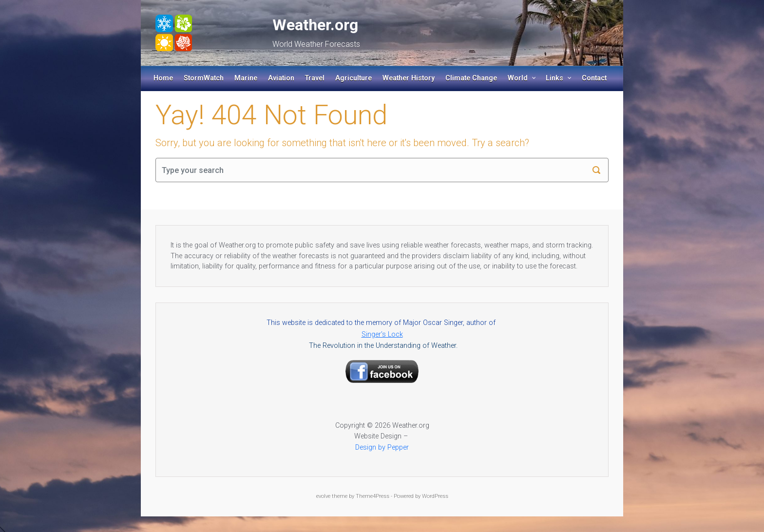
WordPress (435, 496)
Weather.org (315, 25)
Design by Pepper (382, 447)
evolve (323, 496)
